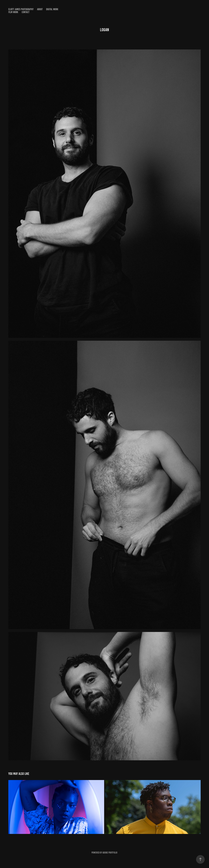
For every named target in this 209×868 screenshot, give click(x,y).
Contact (26, 12)
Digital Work (52, 9)
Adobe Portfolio (110, 853)
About (40, 9)
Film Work (13, 12)
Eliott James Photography (21, 9)
